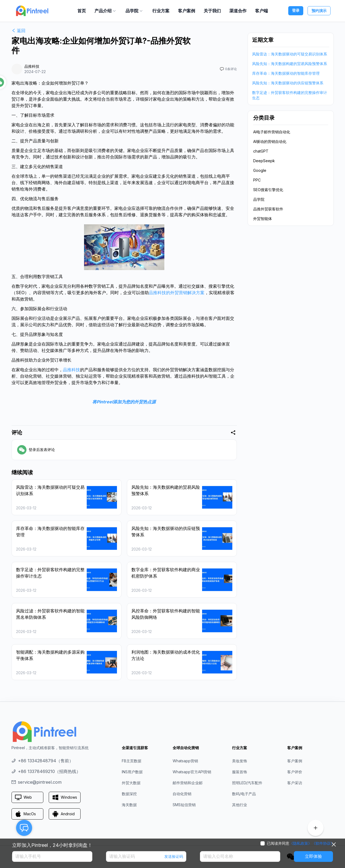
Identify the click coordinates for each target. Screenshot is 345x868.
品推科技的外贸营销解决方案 (177, 293)
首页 (82, 11)
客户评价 (295, 772)
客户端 (261, 11)
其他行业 (240, 805)
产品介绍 (106, 11)
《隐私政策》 (301, 843)
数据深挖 (129, 794)
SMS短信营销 (184, 805)
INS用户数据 (132, 772)
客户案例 (187, 11)
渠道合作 (238, 11)
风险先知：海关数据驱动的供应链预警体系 (288, 83)
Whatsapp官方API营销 (192, 772)
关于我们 (212, 11)
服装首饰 (240, 772)
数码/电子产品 (244, 794)
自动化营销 (182, 794)
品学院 (135, 11)
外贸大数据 (131, 783)
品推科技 (71, 370)
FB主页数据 (132, 761)
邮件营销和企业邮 (188, 783)
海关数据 (129, 805)
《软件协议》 (323, 843)
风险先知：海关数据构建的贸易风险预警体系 (290, 64)
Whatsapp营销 (185, 761)
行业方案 (161, 11)
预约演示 (319, 11)
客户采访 (295, 783)
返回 (18, 31)
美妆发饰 (240, 761)
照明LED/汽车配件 (247, 783)
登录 (296, 10)
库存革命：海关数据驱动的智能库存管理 (286, 73)
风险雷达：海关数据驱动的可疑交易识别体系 (290, 54)
